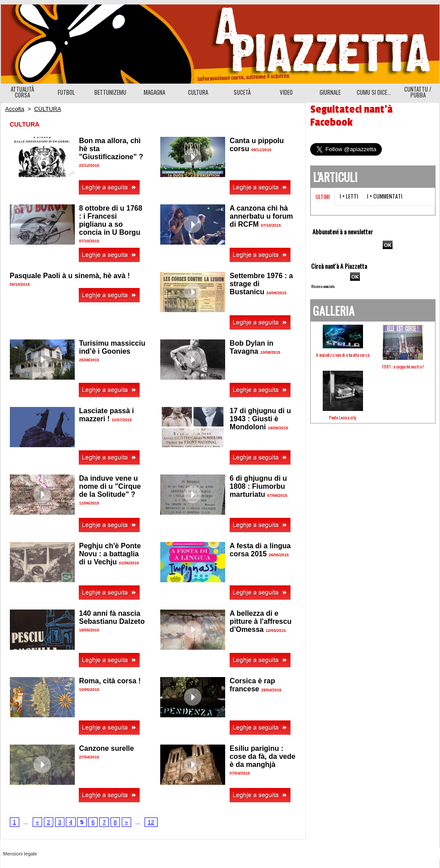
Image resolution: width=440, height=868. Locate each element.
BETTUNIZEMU (110, 92)
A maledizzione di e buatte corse (343, 355)
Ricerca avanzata (323, 286)
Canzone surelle (107, 748)
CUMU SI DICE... (374, 92)
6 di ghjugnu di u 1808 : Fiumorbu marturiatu (258, 486)
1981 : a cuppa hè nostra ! (403, 366)
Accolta (15, 109)
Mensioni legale (20, 854)
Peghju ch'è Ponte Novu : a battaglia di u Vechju (110, 554)
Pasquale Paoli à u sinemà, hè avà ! (70, 276)
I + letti (349, 196)
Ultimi (323, 197)
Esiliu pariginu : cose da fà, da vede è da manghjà (263, 756)
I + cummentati (385, 196)
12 (151, 822)
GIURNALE (330, 92)
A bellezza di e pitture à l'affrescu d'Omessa (261, 621)
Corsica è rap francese (252, 685)
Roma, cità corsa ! (110, 681)
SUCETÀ (242, 92)
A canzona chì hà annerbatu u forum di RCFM (261, 216)
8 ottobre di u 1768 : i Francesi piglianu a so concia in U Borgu (111, 220)
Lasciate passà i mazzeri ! (107, 415)
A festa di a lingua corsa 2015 (260, 550)
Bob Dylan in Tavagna (252, 347)
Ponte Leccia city (343, 417)
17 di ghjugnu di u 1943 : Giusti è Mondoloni (260, 419)
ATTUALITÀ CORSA (22, 92)
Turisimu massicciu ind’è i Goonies (112, 347)
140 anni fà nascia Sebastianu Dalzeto (112, 617)
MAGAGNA (154, 92)
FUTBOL (66, 92)
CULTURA (198, 92)
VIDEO (286, 92)
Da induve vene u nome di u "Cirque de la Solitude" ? (110, 486)
